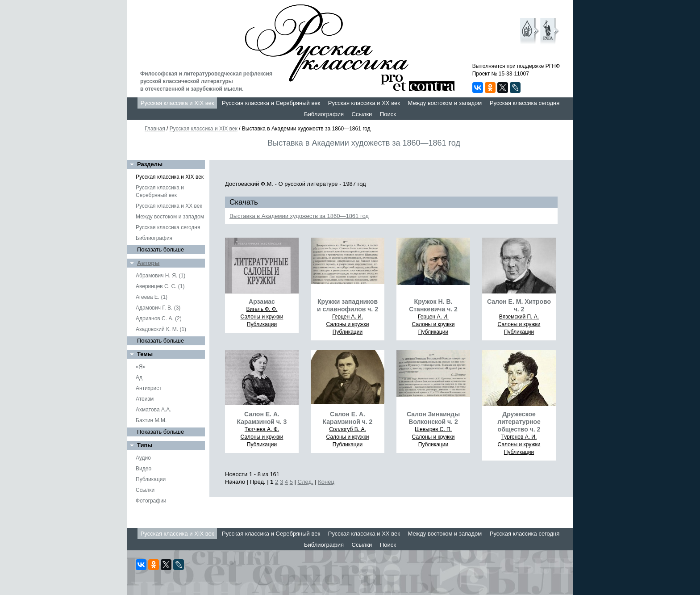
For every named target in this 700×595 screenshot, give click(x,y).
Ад (139, 377)
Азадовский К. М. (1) (161, 329)
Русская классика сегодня (525, 103)
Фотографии (151, 501)
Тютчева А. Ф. (262, 429)
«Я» (141, 367)
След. (306, 482)
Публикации (151, 479)
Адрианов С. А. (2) (159, 318)
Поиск (388, 114)
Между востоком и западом (445, 103)
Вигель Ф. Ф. (262, 309)
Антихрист (149, 388)
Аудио (143, 458)
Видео (144, 469)
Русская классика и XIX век (177, 103)
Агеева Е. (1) (152, 297)
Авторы (148, 263)
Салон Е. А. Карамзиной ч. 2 (348, 418)
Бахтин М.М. (151, 420)
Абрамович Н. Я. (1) (160, 276)
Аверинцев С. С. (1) (160, 286)
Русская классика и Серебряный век (271, 103)
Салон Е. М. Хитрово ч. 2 (519, 305)
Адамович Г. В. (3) (158, 308)
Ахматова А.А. (154, 410)
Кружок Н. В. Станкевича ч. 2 (433, 305)
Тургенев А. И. (519, 437)
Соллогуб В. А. (348, 429)
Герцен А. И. (348, 317)
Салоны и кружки (262, 317)
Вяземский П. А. (519, 317)
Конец (326, 482)
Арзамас (262, 302)
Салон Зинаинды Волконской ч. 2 (433, 418)
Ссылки (362, 114)
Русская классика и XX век (364, 103)
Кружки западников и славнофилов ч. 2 (348, 305)
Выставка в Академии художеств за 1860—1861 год (299, 216)
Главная (155, 129)
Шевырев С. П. (433, 429)
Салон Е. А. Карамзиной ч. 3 (262, 418)
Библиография (324, 114)
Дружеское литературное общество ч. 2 (519, 422)
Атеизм (145, 399)
